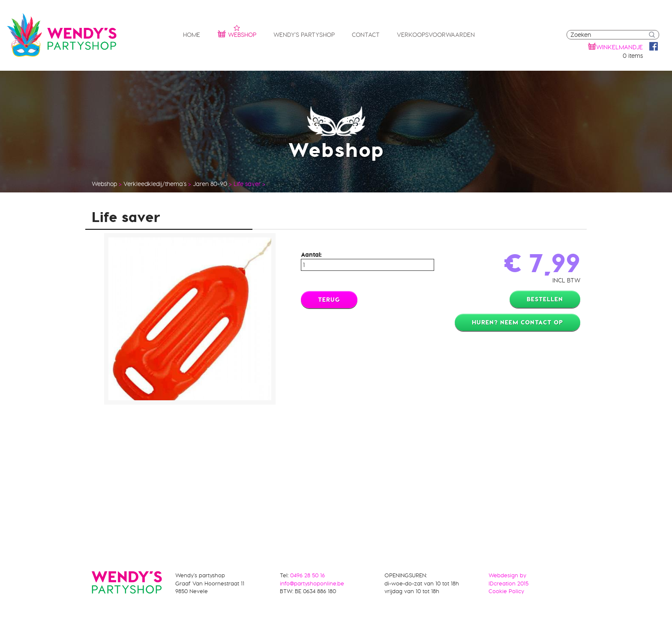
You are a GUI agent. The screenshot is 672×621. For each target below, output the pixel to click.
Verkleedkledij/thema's (155, 184)
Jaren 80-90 (210, 184)
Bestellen (545, 299)
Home (192, 35)
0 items (633, 56)
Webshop (237, 34)
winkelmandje (619, 47)
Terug (329, 300)
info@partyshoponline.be (312, 583)
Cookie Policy (506, 591)
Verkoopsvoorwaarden (436, 35)
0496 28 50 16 (307, 575)
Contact (366, 35)
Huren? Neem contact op (517, 322)
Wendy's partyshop (304, 35)
